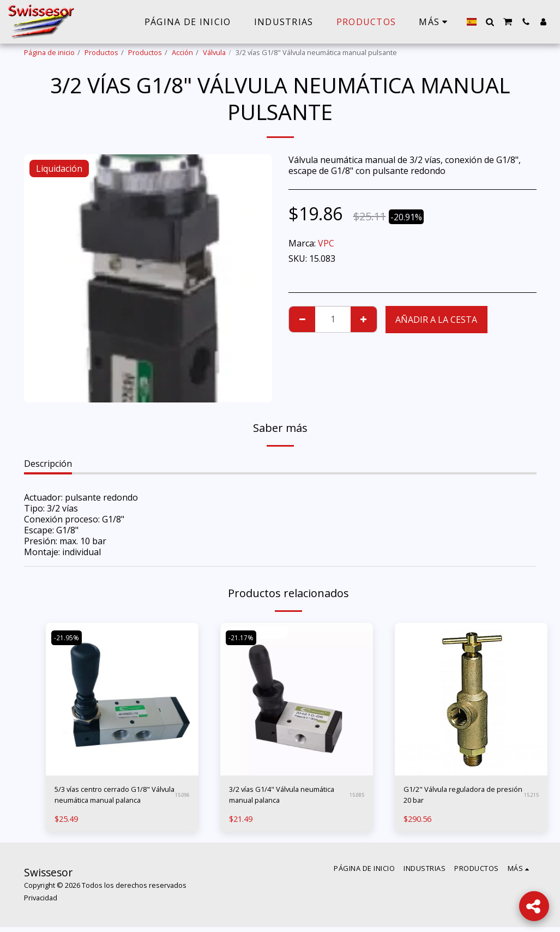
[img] (122, 699)
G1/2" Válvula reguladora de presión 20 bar (460, 797)
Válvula (214, 52)
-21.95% (68, 638)
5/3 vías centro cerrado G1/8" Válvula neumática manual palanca (114, 798)
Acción (182, 52)
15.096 (182, 798)
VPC (326, 243)
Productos (101, 52)
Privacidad (41, 903)
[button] (490, 22)
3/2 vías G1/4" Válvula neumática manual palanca (284, 797)
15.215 (531, 798)
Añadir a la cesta (436, 320)
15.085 (357, 798)
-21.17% (243, 638)
